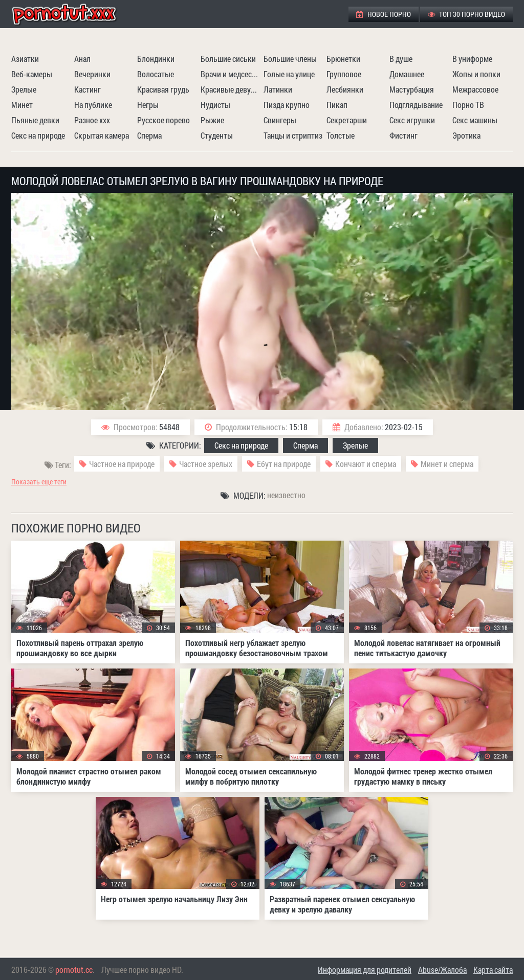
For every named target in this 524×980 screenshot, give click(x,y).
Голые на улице (289, 74)
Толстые (341, 135)
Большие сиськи (228, 59)
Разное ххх (92, 120)
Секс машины (475, 120)
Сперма (149, 135)
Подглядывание (416, 105)
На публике (93, 105)
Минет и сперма (447, 464)
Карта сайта (493, 970)
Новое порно (384, 14)
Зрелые (24, 89)
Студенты (217, 135)
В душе (401, 59)
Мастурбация (412, 89)
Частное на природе (122, 464)
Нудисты (215, 105)
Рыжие (212, 120)
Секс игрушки (412, 120)
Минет (22, 105)
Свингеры (280, 120)
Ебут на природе (284, 464)
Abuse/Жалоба (442, 970)
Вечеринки (92, 74)
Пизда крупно (287, 105)
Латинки (278, 89)
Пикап (337, 105)
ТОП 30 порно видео (466, 14)
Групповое (344, 74)
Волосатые (156, 74)
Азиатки (25, 59)
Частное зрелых (206, 464)
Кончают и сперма (366, 464)
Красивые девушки (231, 89)
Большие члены (290, 59)
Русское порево (163, 120)
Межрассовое (475, 89)
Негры (148, 105)
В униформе (472, 59)
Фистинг (403, 135)
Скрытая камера (102, 135)
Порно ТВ (468, 105)
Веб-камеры (32, 74)
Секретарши (347, 120)
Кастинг (88, 89)
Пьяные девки (35, 120)
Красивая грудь (163, 89)
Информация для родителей (365, 970)
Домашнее (407, 74)
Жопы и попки (476, 74)
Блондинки (156, 59)
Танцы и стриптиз (293, 135)
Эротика (466, 135)
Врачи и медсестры (231, 74)
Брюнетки (343, 59)
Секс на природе (38, 135)
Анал (82, 59)
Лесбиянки (345, 89)
